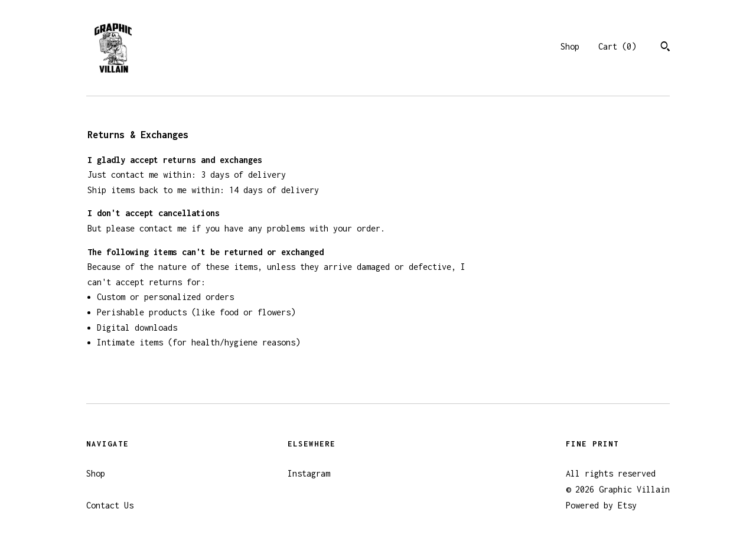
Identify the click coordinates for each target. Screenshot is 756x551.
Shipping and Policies (136, 489)
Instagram (309, 473)
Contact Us (110, 505)
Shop (570, 46)
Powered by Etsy (601, 505)
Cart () (617, 46)
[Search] (665, 48)
